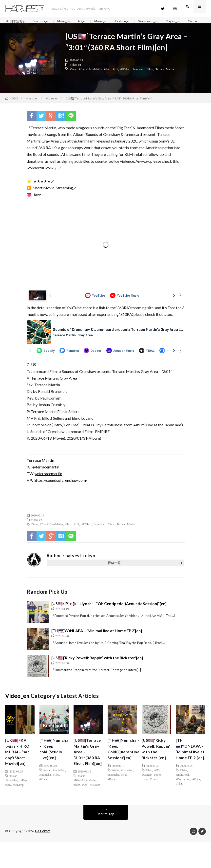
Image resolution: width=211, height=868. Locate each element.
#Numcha (45, 793)
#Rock (43, 797)
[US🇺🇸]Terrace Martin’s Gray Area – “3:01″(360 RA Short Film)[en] (86, 769)
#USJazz (126, 77)
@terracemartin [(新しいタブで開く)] (46, 475)
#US (115, 77)
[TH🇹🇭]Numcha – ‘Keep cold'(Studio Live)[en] (53, 762)
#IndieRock (183, 793)
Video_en (75, 73)
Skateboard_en (162, 21)
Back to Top (105, 840)
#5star (73, 77)
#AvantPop (12, 793)
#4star (13, 788)
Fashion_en (134, 21)
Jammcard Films (143, 77)
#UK (8, 797)
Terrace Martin (165, 77)
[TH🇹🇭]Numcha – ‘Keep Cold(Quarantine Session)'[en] (126, 759)
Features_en (45, 21)
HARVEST (43, 857)
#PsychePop (183, 797)
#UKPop (19, 797)
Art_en (90, 21)
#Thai (179, 802)
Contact (16, 27)
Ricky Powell (150, 797)
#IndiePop (59, 788)
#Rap (24, 793)
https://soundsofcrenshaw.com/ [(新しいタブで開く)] (61, 489)
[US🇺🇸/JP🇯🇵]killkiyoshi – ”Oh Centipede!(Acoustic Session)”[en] (109, 612)
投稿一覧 (114, 571)
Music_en (69, 21)
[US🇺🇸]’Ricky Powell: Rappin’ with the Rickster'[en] (97, 666)
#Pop (56, 793)
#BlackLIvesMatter (90, 77)
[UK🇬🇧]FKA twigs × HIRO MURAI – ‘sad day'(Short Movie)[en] (19, 762)
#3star (183, 788)
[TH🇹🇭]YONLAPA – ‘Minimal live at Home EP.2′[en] (97, 639)
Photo (157, 793)
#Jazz (107, 77)
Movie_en (110, 21)
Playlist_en (189, 21)
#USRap (147, 793)
